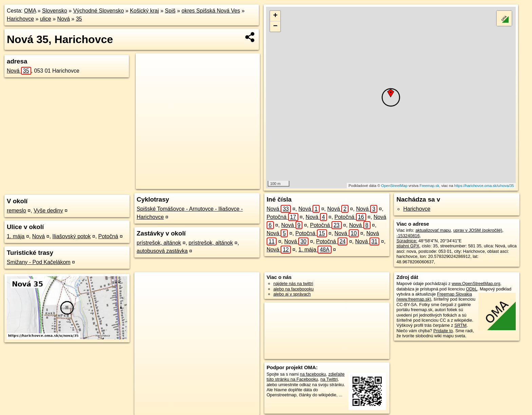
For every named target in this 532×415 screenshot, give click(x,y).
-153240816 (408, 236)
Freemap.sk (429, 186)
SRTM (460, 325)
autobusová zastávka (162, 251)
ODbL (471, 289)
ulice (46, 19)
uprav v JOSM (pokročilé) (478, 230)
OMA (30, 11)
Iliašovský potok (71, 236)
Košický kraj (144, 11)
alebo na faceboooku (294, 289)
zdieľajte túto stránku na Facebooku (306, 377)
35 (79, 19)
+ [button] (275, 16)
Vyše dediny (48, 211)
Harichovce (20, 19)
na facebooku (313, 374)
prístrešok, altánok (159, 243)
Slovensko (55, 11)
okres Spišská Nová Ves (211, 11)
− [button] (275, 26)
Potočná (108, 236)
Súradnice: (407, 241)
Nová (64, 19)
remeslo (16, 211)
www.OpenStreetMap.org (476, 284)
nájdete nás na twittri (293, 284)
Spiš (170, 11)
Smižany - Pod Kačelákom (39, 262)
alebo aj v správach (292, 294)
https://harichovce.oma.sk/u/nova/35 (484, 186)
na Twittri (329, 379)
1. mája (16, 236)
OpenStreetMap (394, 186)
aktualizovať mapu (433, 230)
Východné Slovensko (99, 11)
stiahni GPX (408, 246)
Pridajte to (443, 331)
